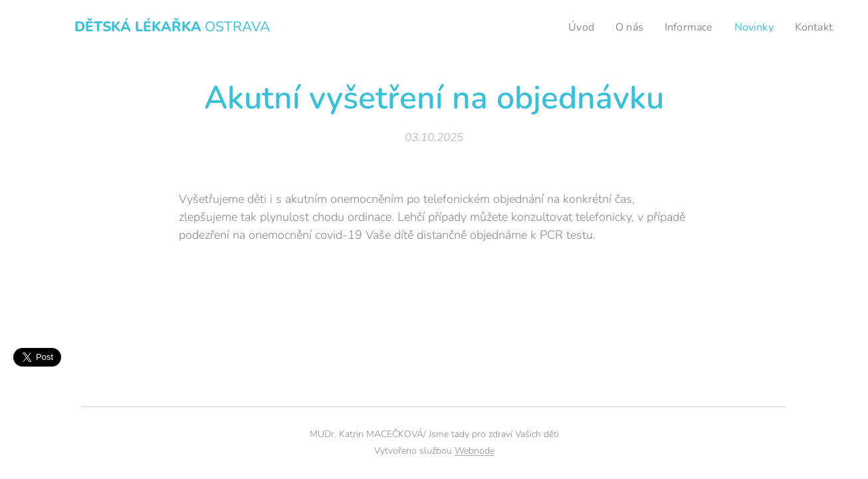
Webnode (475, 451)
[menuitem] (572, 27)
